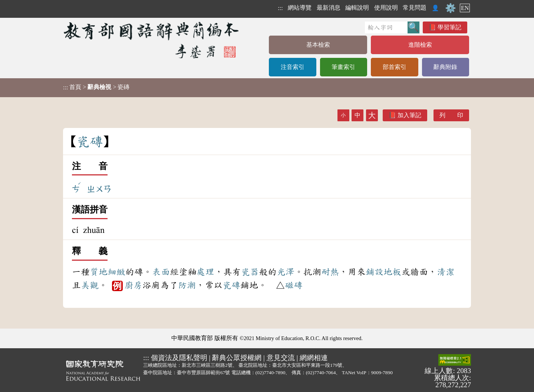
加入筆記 (409, 115)
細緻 (116, 272)
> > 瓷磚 (96, 87)
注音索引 (293, 67)
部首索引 (395, 67)
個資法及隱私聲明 (179, 358)
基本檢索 (318, 45)
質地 (99, 272)
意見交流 (281, 358)
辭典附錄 (445, 67)
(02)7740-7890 (271, 373)
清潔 (446, 272)
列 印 (451, 115)
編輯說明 (357, 8)
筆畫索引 (343, 67)
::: (280, 8)
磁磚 (294, 285)
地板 (392, 272)
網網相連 (314, 358)
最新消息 (329, 8)
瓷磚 (231, 285)
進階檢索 (420, 45)
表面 (161, 272)
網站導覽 (300, 8)
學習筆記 (449, 27)
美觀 (90, 285)
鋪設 (375, 272)
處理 (205, 272)
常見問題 (415, 8)
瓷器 (250, 272)
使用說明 (386, 8)
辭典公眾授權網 (237, 358)
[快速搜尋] (386, 27)
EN (465, 8)
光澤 (286, 272)
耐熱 (330, 272)
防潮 (187, 285)
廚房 (133, 285)
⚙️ (451, 8)
